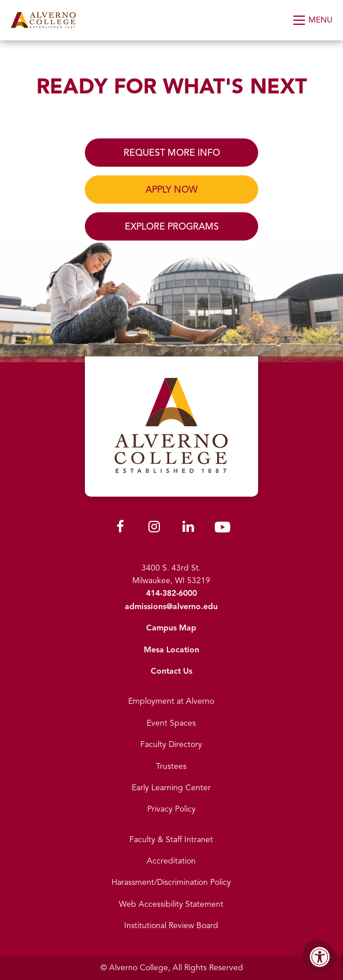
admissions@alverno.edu (171, 607)
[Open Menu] (314, 20)
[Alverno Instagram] (154, 529)
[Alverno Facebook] (120, 529)
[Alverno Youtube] (222, 530)
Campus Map (171, 628)
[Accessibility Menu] (320, 957)
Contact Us (171, 671)
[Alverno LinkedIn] (188, 529)
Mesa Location (171, 650)
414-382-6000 (171, 593)
